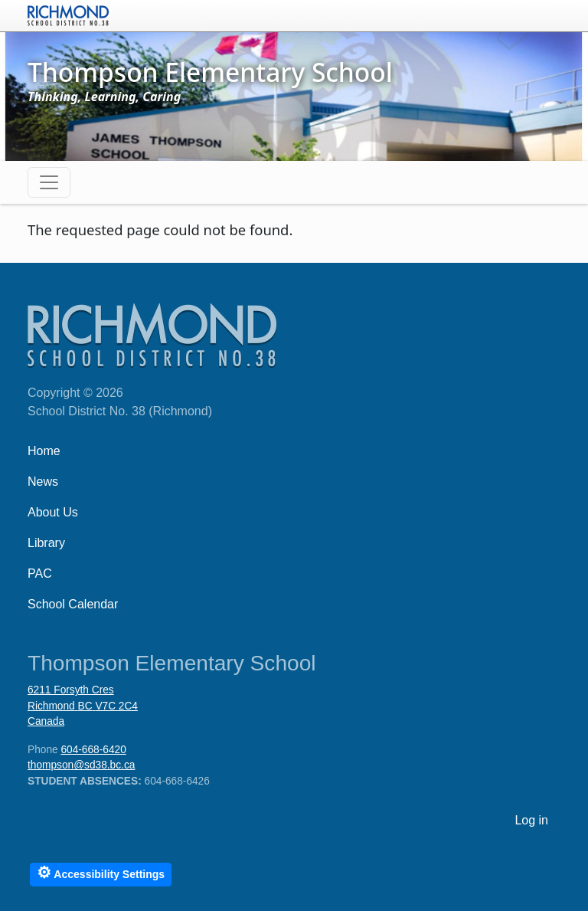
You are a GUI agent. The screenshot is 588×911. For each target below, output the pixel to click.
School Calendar (73, 604)
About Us (53, 512)
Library (46, 543)
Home (44, 451)
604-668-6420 (93, 750)
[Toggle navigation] (49, 182)
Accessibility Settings (101, 872)
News (43, 482)
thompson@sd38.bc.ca (81, 765)
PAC (40, 573)
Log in (531, 820)
